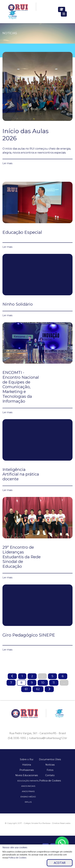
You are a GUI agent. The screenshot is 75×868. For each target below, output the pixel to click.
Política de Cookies (50, 781)
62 (38, 689)
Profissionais (27, 770)
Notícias (50, 765)
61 (26, 689)
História (27, 765)
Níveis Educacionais (27, 775)
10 (43, 683)
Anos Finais (28, 791)
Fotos (50, 770)
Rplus (28, 802)
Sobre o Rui (27, 759)
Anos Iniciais (28, 786)
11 (54, 683)
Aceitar (60, 863)
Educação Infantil (28, 781)
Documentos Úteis (50, 759)
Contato (50, 775)
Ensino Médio (28, 797)
